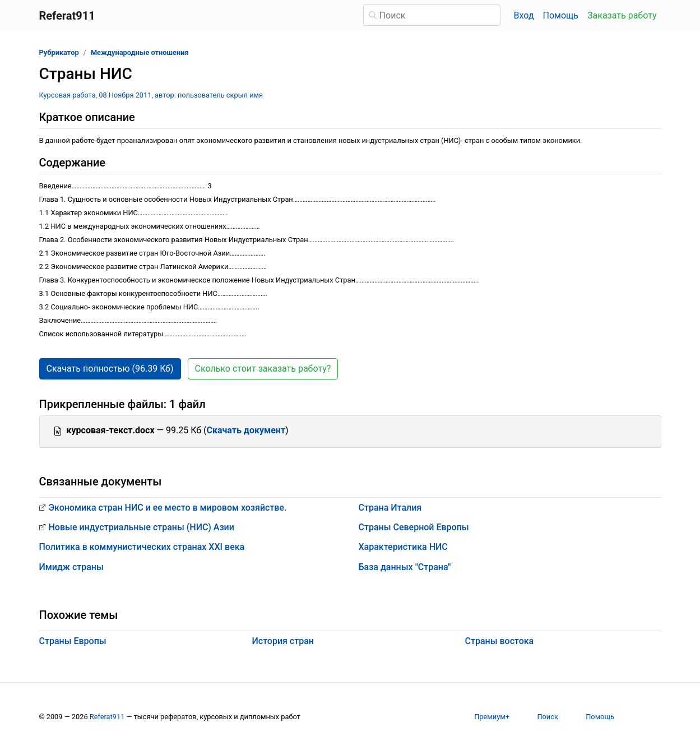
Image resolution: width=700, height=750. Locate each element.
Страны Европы (73, 641)
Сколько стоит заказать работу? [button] (263, 369)
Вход (524, 15)
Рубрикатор (59, 52)
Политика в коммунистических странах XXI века (142, 547)
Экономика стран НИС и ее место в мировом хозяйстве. (168, 508)
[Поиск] (432, 15)
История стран (283, 641)
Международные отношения (140, 52)
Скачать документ (246, 430)
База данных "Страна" (405, 567)
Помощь (561, 15)
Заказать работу (622, 15)
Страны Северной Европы (414, 527)
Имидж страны (71, 567)
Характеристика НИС (403, 547)
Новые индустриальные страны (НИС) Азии (142, 527)
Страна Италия (390, 508)
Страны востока (500, 641)
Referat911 (107, 717)
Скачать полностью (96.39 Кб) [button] (110, 369)
